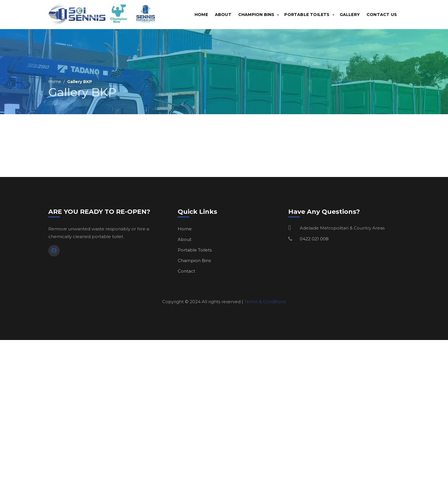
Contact (186, 271)
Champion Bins (256, 15)
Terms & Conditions (265, 302)
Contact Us (382, 15)
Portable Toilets (307, 15)
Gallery (350, 15)
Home (201, 15)
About (223, 15)
